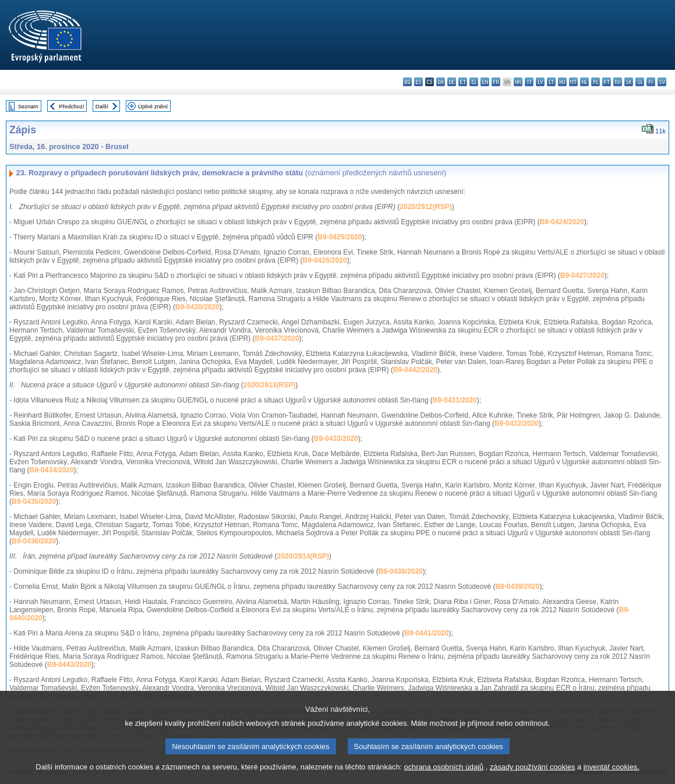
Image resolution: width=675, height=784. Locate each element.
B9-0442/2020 (415, 370)
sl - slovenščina (640, 82)
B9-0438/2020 (401, 571)
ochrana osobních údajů (444, 777)
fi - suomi (651, 82)
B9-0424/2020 (562, 222)
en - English (485, 82)
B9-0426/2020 (325, 260)
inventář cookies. (612, 777)
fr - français (496, 82)
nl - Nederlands (584, 82)
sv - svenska (662, 82)
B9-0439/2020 (517, 587)
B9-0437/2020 (277, 338)
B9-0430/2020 (197, 307)
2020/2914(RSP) (303, 556)
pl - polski (596, 82)
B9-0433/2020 (336, 439)
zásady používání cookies (533, 777)
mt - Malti (573, 82)
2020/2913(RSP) (269, 385)
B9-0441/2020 (426, 633)
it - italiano (529, 82)
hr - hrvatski (518, 82)
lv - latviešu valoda (540, 82)
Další (102, 106)
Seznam (28, 106)
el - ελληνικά (474, 82)
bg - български (407, 82)
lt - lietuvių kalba (551, 82)
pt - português (607, 82)
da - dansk (441, 82)
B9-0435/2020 (34, 502)
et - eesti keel (463, 82)
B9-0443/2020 (69, 665)
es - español (418, 82)
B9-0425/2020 (340, 237)
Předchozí (71, 106)
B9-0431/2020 (455, 400)
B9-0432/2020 (517, 423)
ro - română (618, 82)
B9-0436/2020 (34, 541)
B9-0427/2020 (582, 276)
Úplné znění (153, 106)
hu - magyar (562, 82)
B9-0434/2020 (52, 470)
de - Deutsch (452, 82)
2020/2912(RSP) (425, 207)
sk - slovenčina (629, 82)
